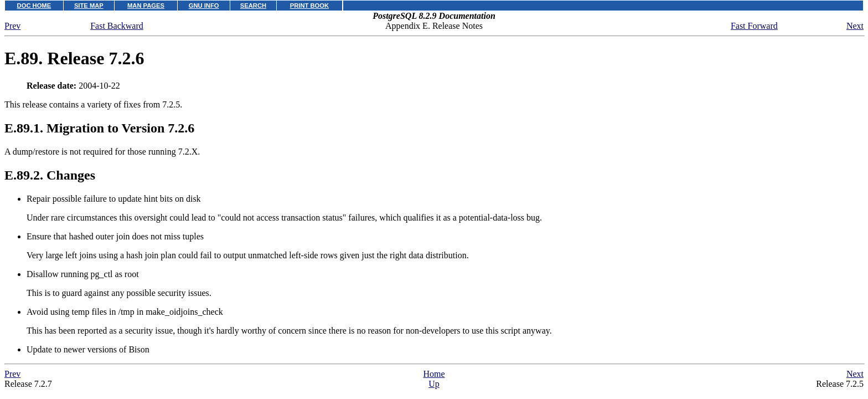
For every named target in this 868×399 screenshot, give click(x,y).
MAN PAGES (146, 6)
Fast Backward (117, 26)
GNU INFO (204, 6)
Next (855, 26)
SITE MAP (89, 6)
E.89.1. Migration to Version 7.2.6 (99, 128)
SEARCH (253, 6)
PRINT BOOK (309, 6)
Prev (12, 26)
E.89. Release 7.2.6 (74, 58)
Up (434, 384)
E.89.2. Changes (50, 175)
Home (434, 374)
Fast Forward (754, 26)
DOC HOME (34, 6)
